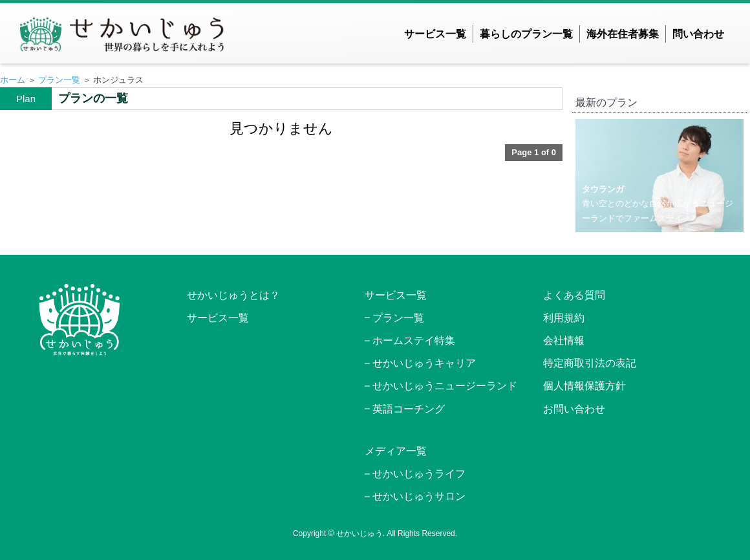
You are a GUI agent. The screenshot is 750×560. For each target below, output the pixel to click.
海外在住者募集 (623, 34)
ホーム (13, 80)
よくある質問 (574, 295)
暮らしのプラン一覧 (526, 34)
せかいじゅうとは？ (233, 295)
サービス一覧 (435, 34)
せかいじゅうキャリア (424, 363)
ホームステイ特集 (414, 340)
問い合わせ (698, 34)
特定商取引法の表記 (590, 363)
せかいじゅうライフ (419, 474)
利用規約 (564, 318)
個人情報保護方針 (584, 386)
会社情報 (564, 340)
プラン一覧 (59, 80)
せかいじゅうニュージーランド (445, 386)
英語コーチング (409, 409)
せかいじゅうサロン (419, 496)
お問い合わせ (574, 409)
